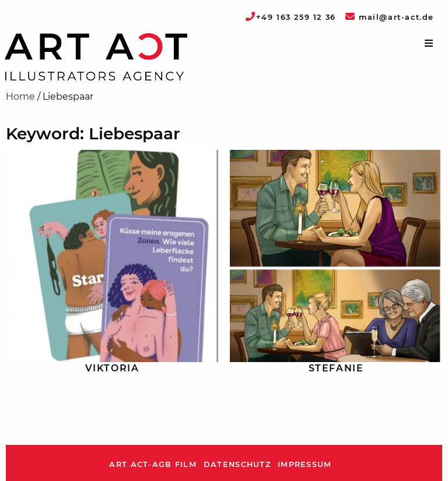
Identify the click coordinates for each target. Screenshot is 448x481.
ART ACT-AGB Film (153, 464)
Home (20, 96)
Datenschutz (237, 464)
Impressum (305, 464)
